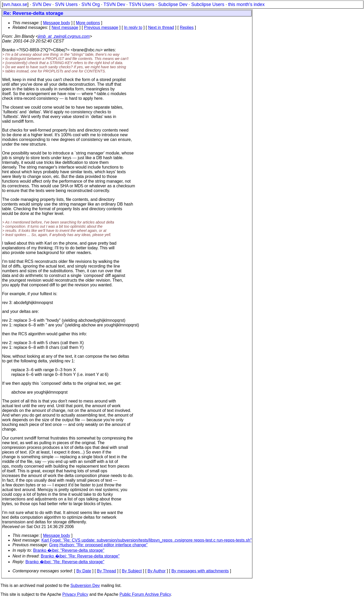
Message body (56, 23)
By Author (157, 571)
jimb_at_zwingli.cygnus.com (64, 36)
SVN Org (91, 4)
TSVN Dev (114, 4)
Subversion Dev (85, 585)
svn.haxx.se (15, 4)
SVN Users (66, 4)
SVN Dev (42, 4)
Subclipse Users (208, 4)
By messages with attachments (200, 571)
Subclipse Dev (173, 4)
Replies (187, 27)
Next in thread (161, 27)
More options (88, 23)
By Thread (107, 571)
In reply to (133, 27)
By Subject (132, 571)
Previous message (101, 27)
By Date (84, 571)
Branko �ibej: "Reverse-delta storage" (69, 550)
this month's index (246, 4)
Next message (65, 27)
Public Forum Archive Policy (145, 594)
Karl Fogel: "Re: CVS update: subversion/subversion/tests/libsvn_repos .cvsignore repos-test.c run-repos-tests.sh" (146, 540)
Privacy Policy (75, 594)
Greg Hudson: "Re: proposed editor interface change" (98, 545)
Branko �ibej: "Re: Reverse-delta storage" (80, 556)
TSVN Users (142, 4)
